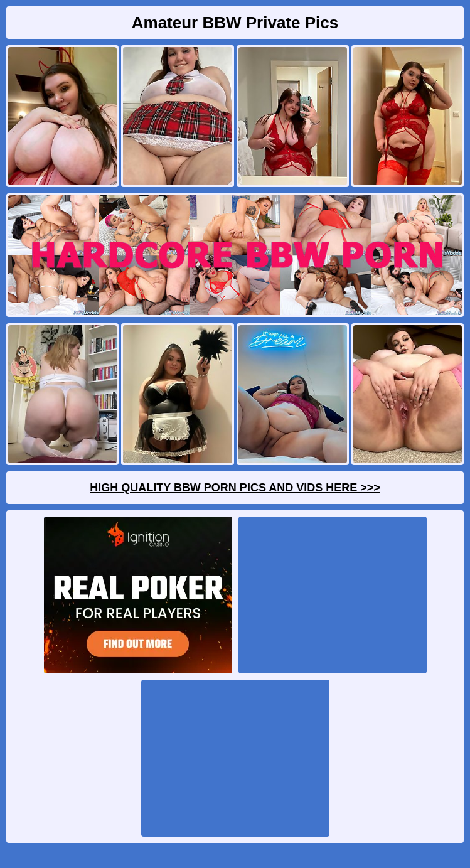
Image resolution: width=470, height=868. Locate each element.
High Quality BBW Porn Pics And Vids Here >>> (235, 488)
